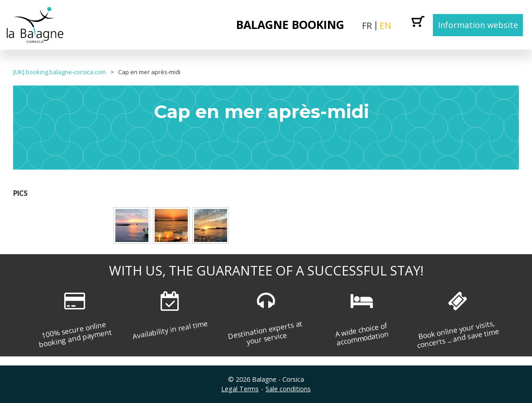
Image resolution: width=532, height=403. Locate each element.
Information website (478, 25)
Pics (20, 193)
